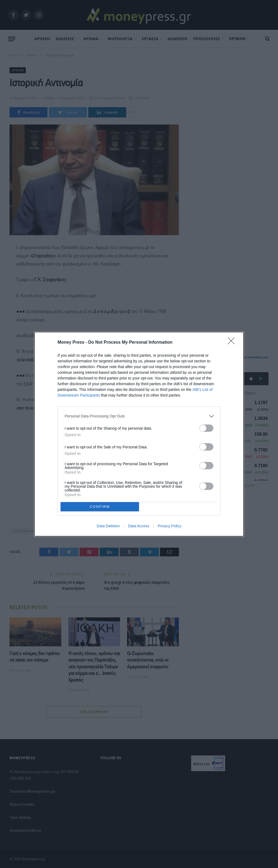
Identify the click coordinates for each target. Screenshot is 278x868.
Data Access (139, 526)
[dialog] (139, 434)
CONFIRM (100, 507)
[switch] (206, 428)
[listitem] (139, 416)
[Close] (233, 343)
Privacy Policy (170, 526)
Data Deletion (108, 526)
